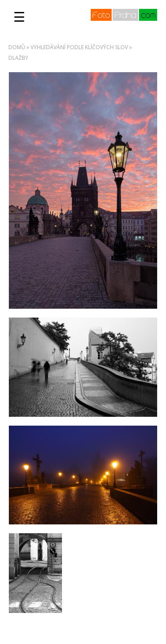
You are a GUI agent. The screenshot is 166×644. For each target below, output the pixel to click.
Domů (17, 47)
